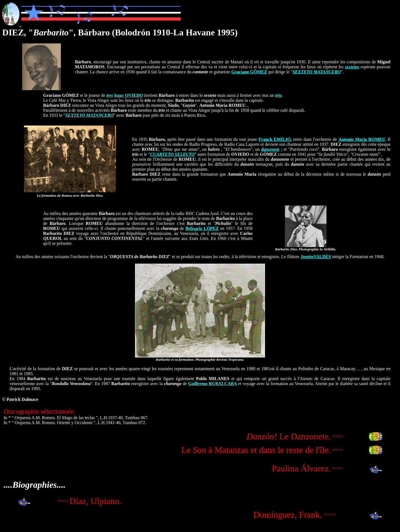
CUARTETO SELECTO (172, 154)
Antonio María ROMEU (362, 139)
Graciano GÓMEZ (249, 72)
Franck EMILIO (275, 139)
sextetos (352, 67)
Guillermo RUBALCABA (212, 384)
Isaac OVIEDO (128, 95)
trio (278, 95)
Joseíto (307, 257)
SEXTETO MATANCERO (316, 72)
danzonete (270, 149)
